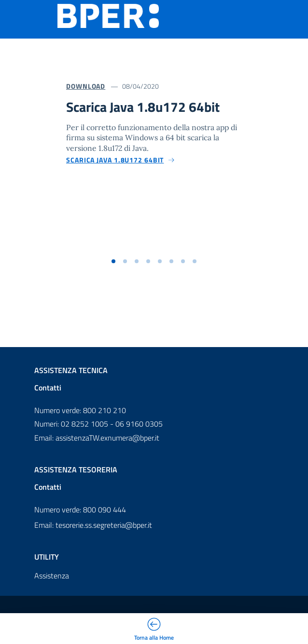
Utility (47, 557)
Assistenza (52, 576)
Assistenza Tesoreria (76, 470)
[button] (113, 261)
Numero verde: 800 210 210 (80, 410)
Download (86, 86)
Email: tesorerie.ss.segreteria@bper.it (93, 525)
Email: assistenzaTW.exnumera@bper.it (97, 438)
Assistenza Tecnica (71, 370)
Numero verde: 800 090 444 (80, 510)
